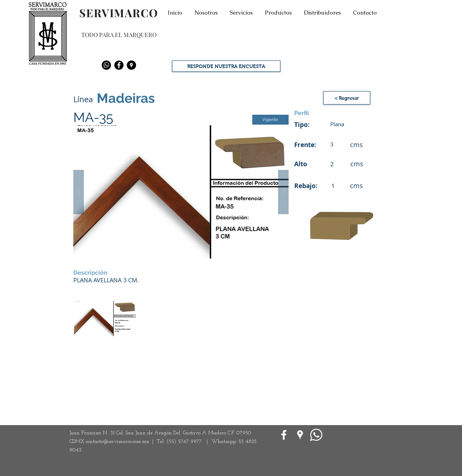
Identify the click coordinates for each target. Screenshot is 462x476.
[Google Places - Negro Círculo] (131, 65)
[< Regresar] (347, 98)
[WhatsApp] (316, 435)
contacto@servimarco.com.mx (117, 442)
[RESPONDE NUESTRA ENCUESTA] (226, 66)
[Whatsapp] (106, 65)
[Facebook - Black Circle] (119, 65)
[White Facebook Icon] (284, 435)
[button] (181, 192)
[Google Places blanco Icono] (300, 435)
